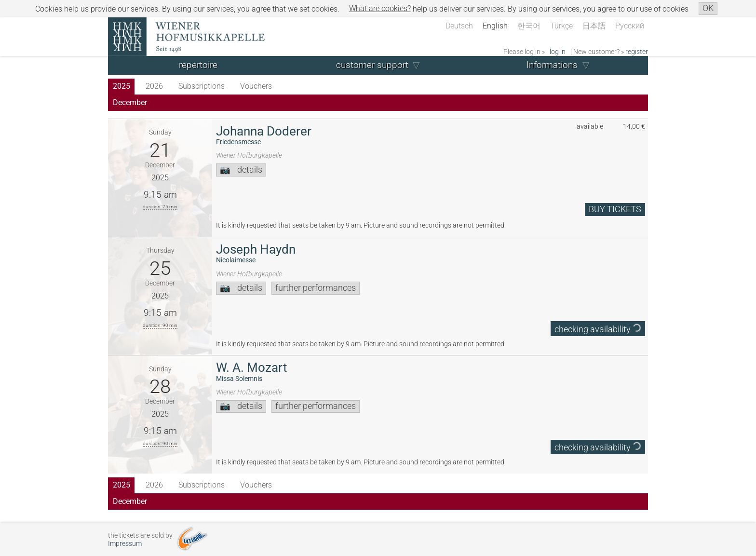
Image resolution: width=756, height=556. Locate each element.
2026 (154, 86)
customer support (372, 65)
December (130, 102)
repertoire (198, 65)
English (495, 26)
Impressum (125, 544)
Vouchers (256, 86)
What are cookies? (380, 8)
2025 (121, 86)
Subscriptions (202, 86)
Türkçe (561, 26)
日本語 (594, 26)
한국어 (529, 26)
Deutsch (459, 26)
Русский (630, 26)
